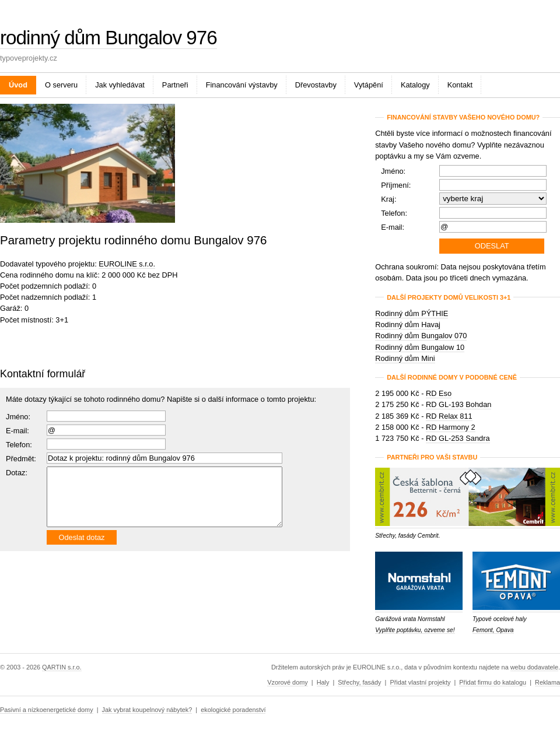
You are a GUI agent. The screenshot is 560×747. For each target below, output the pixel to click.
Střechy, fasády (359, 682)
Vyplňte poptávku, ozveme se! (415, 630)
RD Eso (439, 393)
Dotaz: (17, 473)
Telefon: (394, 213)
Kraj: (388, 199)
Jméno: (18, 417)
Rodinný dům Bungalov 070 (421, 336)
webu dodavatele (534, 667)
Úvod (18, 85)
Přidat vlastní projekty (420, 682)
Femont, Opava (493, 630)
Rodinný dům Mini (405, 358)
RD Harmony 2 (451, 427)
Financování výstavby (242, 85)
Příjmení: (396, 185)
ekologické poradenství (233, 710)
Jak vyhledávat (120, 85)
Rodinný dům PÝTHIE (412, 313)
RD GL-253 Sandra (458, 438)
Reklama (547, 682)
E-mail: (17, 431)
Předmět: (21, 459)
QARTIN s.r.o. (62, 667)
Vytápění (369, 85)
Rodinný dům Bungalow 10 (420, 347)
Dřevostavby (316, 85)
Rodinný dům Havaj (408, 325)
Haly (323, 682)
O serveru (61, 85)
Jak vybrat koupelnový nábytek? (147, 710)
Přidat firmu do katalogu (493, 682)
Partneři (175, 85)
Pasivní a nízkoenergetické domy (47, 710)
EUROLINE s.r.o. (127, 264)
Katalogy (415, 85)
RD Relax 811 (449, 416)
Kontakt (460, 85)
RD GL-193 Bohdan (459, 404)
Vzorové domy (288, 682)
